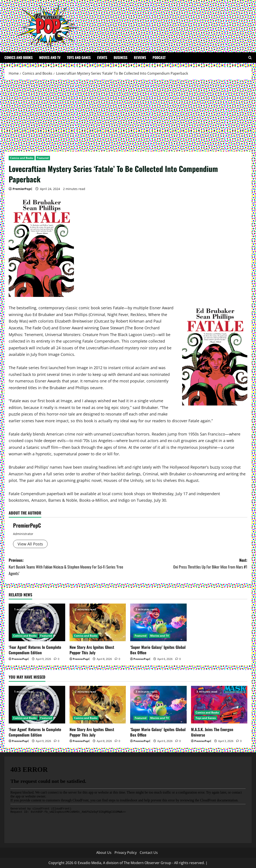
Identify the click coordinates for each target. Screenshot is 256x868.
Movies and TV (50, 57)
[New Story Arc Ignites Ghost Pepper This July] (98, 622)
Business (121, 57)
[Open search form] (250, 58)
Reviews (140, 57)
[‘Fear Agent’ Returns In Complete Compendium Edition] (37, 622)
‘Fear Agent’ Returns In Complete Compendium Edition (35, 650)
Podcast (159, 57)
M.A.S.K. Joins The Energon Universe (212, 732)
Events (102, 57)
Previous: (68, 567)
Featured (43, 158)
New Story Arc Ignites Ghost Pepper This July (92, 650)
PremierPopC (22, 189)
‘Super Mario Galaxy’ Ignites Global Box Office (158, 650)
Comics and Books (18, 57)
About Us (104, 853)
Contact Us (149, 853)
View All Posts (30, 544)
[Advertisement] (128, 114)
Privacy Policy (126, 853)
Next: (188, 564)
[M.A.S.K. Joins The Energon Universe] (219, 705)
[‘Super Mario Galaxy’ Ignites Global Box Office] (158, 622)
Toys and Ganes (79, 57)
